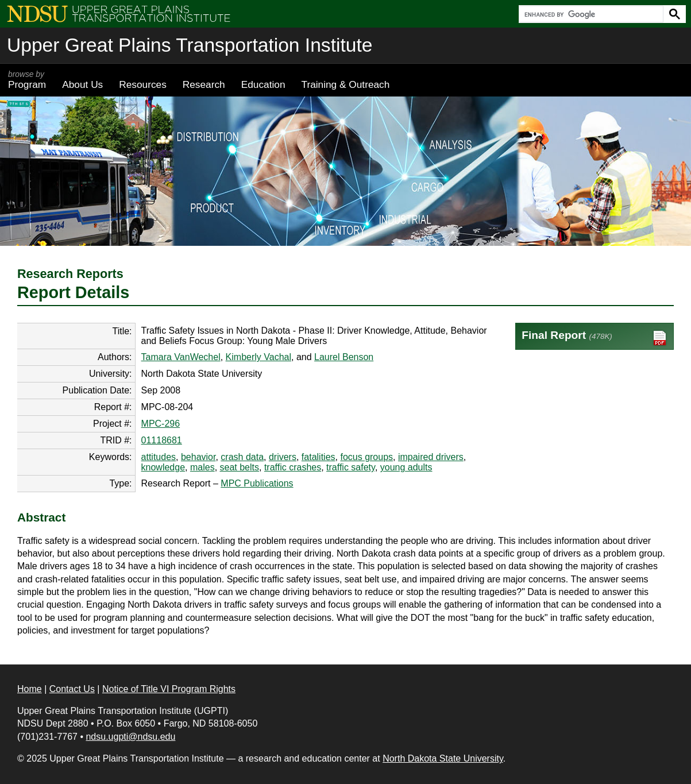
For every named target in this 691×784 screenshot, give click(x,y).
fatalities (319, 457)
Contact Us (72, 689)
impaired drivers (431, 457)
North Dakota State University (443, 758)
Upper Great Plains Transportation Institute (190, 45)
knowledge (163, 467)
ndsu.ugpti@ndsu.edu (130, 737)
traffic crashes (293, 467)
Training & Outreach (345, 84)
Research (204, 84)
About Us (82, 84)
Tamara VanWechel (181, 357)
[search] (590, 14)
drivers (283, 457)
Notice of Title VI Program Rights (169, 689)
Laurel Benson (344, 357)
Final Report (595, 338)
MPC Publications (257, 483)
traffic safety (351, 467)
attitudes (159, 457)
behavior (198, 457)
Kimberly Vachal (258, 357)
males (202, 467)
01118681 (162, 440)
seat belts (240, 467)
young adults (406, 467)
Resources (143, 84)
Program (27, 80)
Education (263, 84)
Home (30, 689)
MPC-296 (161, 424)
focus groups (366, 457)
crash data (242, 457)
